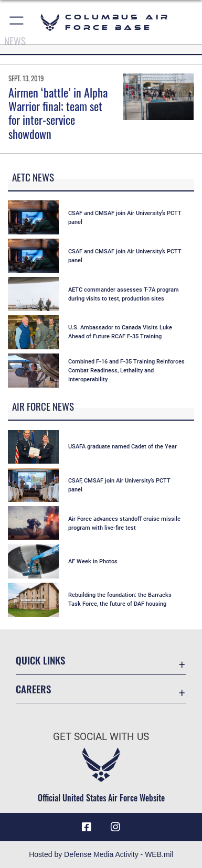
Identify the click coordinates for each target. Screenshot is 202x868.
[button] (17, 22)
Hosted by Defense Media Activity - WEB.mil (101, 854)
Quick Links (40, 660)
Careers (33, 689)
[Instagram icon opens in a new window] (115, 827)
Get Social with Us (101, 737)
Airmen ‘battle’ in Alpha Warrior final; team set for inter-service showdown (58, 113)
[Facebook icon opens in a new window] (87, 827)
